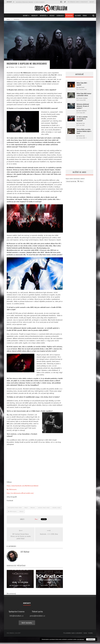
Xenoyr (22, 511)
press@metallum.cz (37, 616)
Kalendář (78, 16)
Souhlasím (91, 639)
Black (26, 508)
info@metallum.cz (17, 616)
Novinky (25, 16)
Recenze (52, 16)
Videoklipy (35, 16)
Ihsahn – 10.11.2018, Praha (20, 582)
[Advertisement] (79, 155)
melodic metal (56, 508)
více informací (81, 639)
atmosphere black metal (15, 508)
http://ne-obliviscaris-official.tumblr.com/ (20, 493)
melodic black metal (44, 508)
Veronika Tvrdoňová (83, 98)
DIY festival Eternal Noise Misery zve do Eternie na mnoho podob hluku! (21, 536)
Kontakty (92, 2)
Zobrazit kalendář (71, 181)
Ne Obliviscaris (12, 490)
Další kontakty (27, 623)
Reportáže (43, 16)
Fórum (85, 16)
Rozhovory (69, 16)
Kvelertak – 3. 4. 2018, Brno (49, 534)
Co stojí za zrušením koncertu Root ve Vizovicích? (82, 119)
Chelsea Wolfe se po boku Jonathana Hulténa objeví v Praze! (84, 131)
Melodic (33, 508)
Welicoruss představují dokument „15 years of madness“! (83, 106)
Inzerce (85, 633)
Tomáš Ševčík (81, 87)
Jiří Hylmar (12, 67)
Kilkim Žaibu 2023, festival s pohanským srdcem (28, 2)
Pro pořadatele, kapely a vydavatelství (78, 2)
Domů (8, 19)
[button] (81, 181)
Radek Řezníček (15, 585)
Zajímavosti (60, 16)
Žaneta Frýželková (82, 111)
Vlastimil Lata (81, 123)
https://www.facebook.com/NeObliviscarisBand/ (23, 486)
